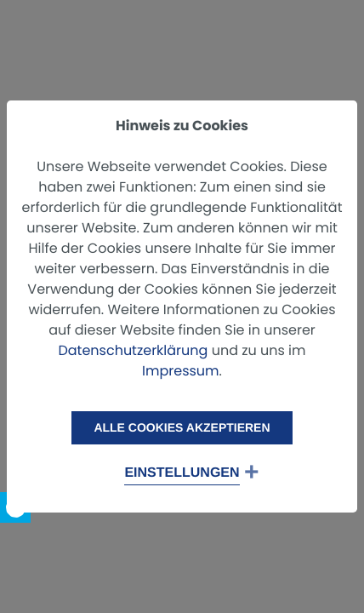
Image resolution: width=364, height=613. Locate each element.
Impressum (181, 371)
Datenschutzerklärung (133, 350)
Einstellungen (182, 473)
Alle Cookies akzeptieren (182, 427)
